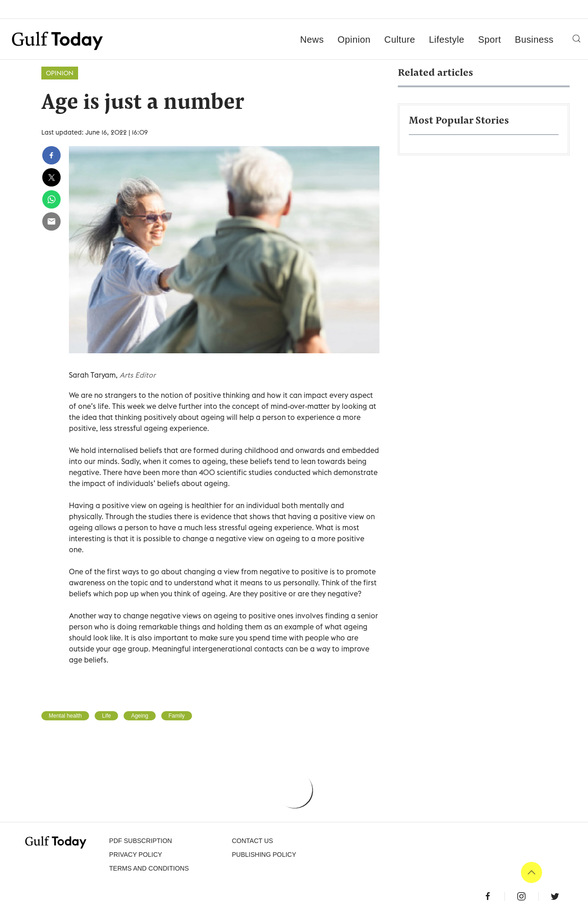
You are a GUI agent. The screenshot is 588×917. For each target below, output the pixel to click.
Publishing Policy (264, 855)
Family (177, 716)
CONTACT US (253, 841)
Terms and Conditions (149, 868)
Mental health (65, 716)
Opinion (354, 40)
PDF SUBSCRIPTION (141, 841)
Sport (490, 40)
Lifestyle (447, 40)
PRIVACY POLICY (136, 855)
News (312, 40)
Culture (400, 40)
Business (534, 40)
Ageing (139, 716)
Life (106, 716)
